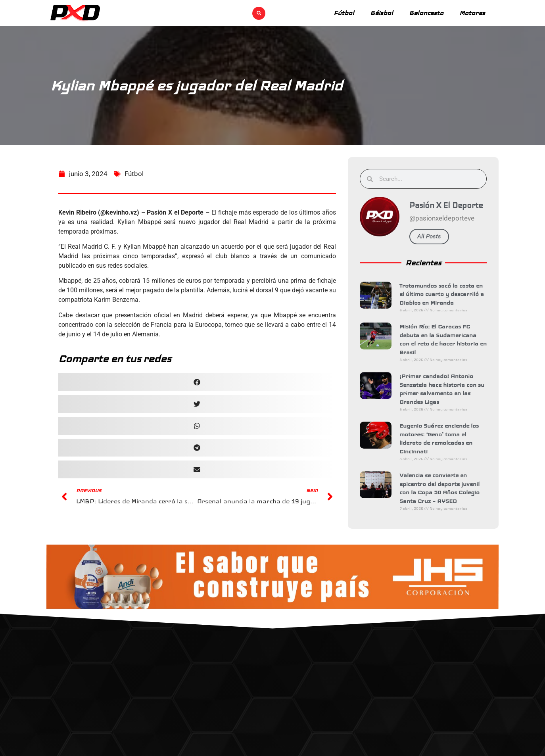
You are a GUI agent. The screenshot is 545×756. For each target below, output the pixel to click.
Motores (472, 13)
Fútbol (344, 13)
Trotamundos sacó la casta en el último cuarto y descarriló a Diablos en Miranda (444, 294)
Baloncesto (426, 13)
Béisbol (382, 13)
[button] (259, 13)
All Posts (432, 236)
